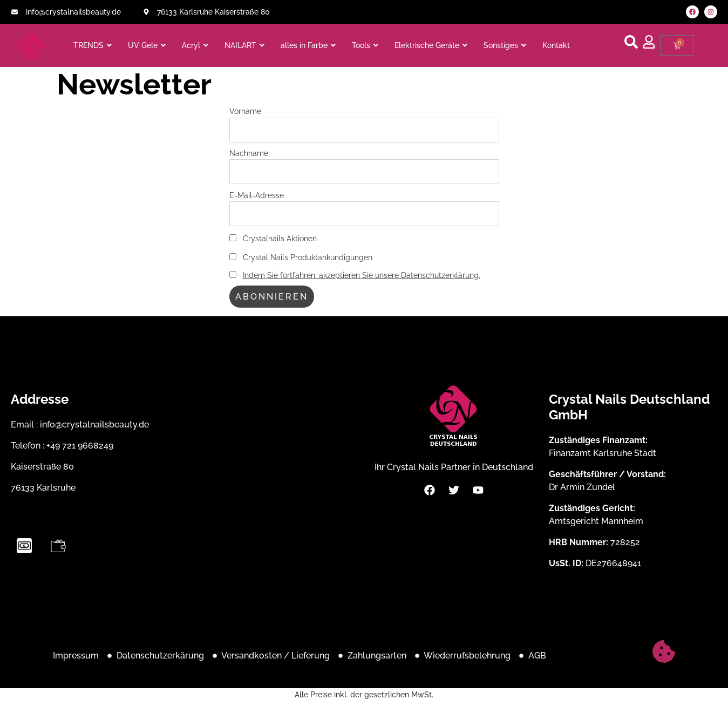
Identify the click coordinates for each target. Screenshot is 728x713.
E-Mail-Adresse (257, 195)
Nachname (249, 153)
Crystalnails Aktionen (273, 238)
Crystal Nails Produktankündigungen (301, 257)
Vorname (245, 111)
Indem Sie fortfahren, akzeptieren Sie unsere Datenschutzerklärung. (362, 275)
